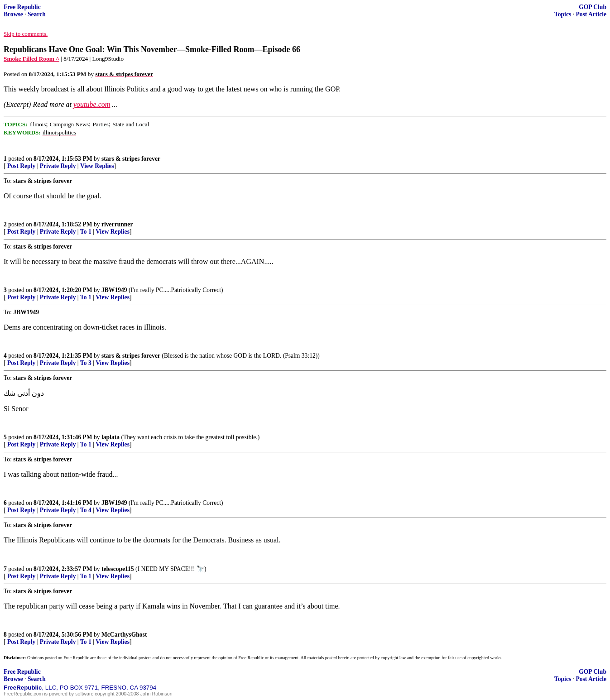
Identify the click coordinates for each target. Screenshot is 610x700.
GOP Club (593, 7)
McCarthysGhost (124, 635)
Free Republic (22, 7)
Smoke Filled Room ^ (31, 59)
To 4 (86, 510)
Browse (13, 14)
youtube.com (92, 104)
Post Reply (21, 166)
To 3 (86, 363)
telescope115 (118, 569)
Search (37, 14)
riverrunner (117, 224)
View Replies (97, 166)
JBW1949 (114, 290)
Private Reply (58, 166)
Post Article (591, 14)
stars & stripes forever (131, 159)
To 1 (86, 232)
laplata (110, 437)
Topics (563, 14)
